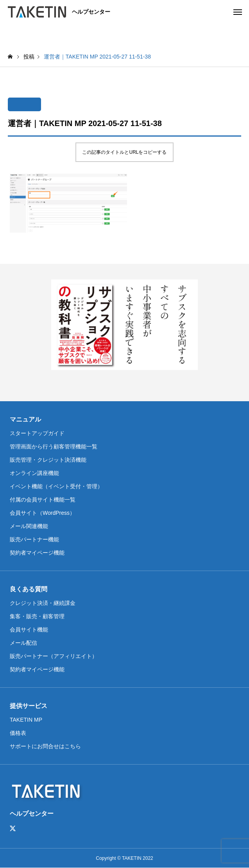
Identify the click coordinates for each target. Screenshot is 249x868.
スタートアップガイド (37, 433)
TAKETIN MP (26, 720)
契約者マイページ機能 (37, 553)
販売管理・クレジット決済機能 (48, 460)
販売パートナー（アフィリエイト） (54, 656)
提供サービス (29, 706)
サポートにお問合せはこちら (45, 746)
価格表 (18, 733)
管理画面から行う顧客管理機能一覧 (54, 446)
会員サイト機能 (29, 630)
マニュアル (25, 419)
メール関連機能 (29, 526)
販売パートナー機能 (34, 539)
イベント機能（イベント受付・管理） (56, 486)
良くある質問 (29, 589)
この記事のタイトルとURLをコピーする (124, 152)
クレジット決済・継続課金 (43, 603)
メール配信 (23, 643)
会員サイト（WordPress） (42, 513)
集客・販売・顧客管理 (37, 616)
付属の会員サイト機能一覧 (43, 500)
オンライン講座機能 (34, 473)
